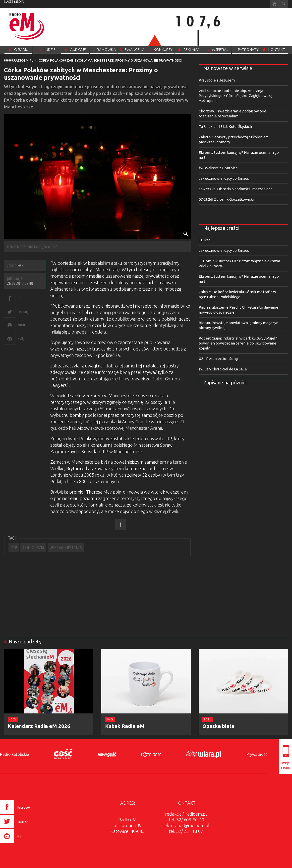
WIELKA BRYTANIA (66, 547)
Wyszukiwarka (284, 4)
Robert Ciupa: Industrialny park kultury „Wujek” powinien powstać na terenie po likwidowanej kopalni (238, 343)
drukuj (21, 325)
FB (19, 298)
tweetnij (23, 311)
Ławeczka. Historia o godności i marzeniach (236, 189)
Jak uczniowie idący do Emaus (224, 178)
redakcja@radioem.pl (186, 814)
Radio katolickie (14, 754)
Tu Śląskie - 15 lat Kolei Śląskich (225, 127)
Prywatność (257, 754)
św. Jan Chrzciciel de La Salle (223, 369)
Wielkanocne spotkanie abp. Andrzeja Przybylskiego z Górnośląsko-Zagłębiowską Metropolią (235, 96)
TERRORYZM (33, 547)
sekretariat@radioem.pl (186, 825)
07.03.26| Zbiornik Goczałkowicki (226, 199)
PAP (14, 547)
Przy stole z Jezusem (217, 80)
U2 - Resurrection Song (218, 359)
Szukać (204, 240)
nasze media (14, 2)
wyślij (21, 338)
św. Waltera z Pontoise (218, 168)
